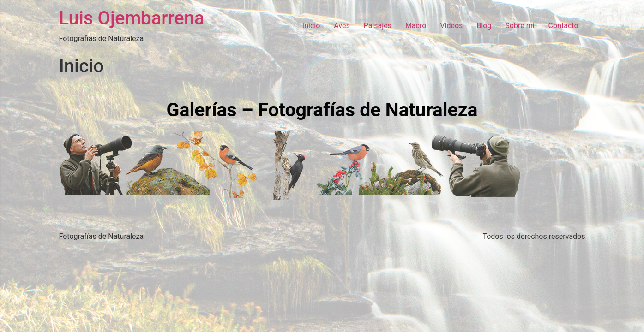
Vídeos (451, 26)
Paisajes (378, 26)
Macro (416, 26)
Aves (342, 26)
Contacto (563, 26)
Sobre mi (520, 26)
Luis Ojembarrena (132, 18)
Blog (484, 26)
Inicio (311, 26)
